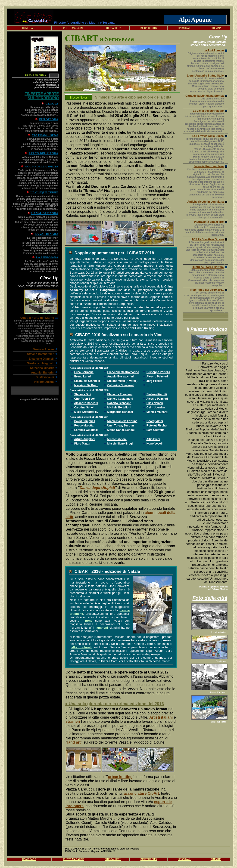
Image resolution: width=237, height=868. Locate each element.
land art (74, 742)
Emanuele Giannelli (42, 359)
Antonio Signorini (43, 373)
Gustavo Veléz (45, 377)
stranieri (73, 721)
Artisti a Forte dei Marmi (37, 318)
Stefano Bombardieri (41, 354)
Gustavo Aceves (44, 349)
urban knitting (120, 777)
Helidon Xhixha (44, 382)
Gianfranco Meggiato (41, 363)
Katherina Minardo (42, 368)
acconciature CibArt (141, 793)
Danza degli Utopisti (97, 488)
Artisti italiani (161, 717)
